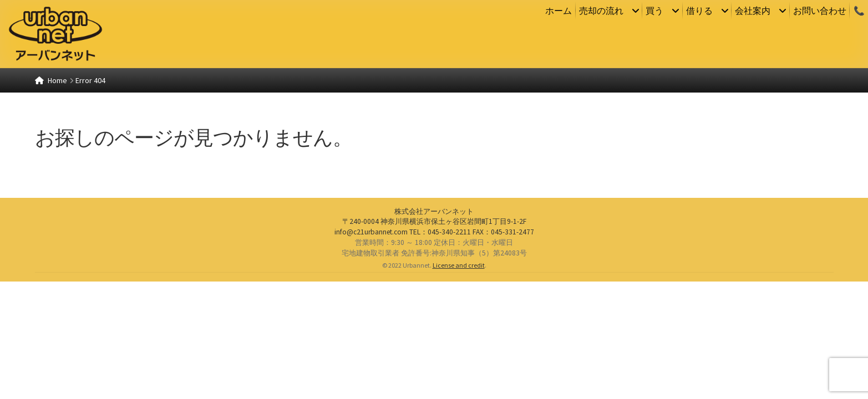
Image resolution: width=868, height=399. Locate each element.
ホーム (559, 11)
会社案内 (753, 11)
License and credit (459, 383)
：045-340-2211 (440, 349)
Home (57, 80)
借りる (699, 11)
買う (654, 11)
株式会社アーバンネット (434, 329)
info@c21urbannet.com (371, 349)
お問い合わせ (820, 11)
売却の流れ (601, 11)
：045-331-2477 (503, 349)
